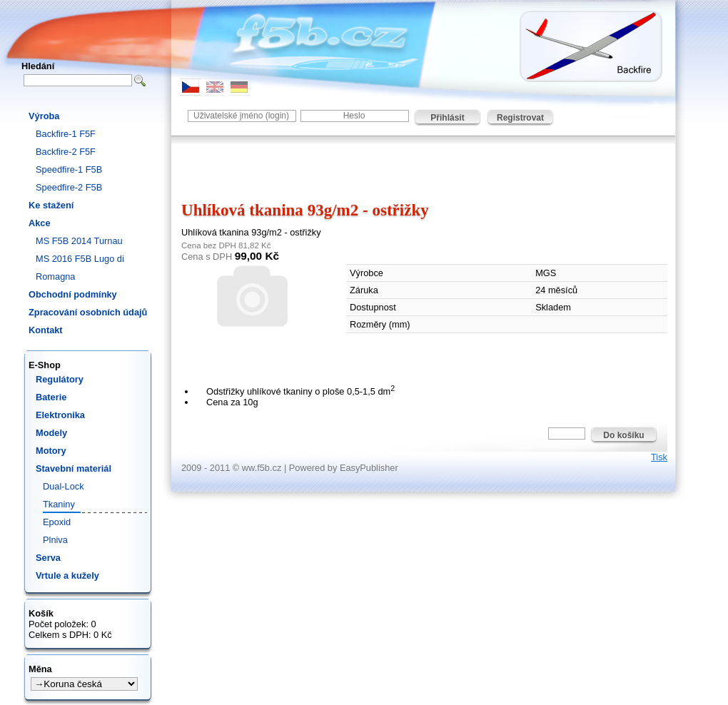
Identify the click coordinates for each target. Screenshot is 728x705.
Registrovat (520, 118)
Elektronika (60, 415)
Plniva (55, 540)
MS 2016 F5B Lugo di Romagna (80, 268)
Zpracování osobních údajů (88, 312)
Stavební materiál (74, 468)
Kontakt (46, 330)
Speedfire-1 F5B (69, 169)
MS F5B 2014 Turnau (79, 241)
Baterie (51, 397)
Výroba (44, 116)
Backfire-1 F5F (66, 134)
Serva (48, 558)
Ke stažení (51, 205)
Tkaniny (59, 504)
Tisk (659, 457)
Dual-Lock (64, 486)
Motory (51, 451)
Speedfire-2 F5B (69, 187)
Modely (51, 433)
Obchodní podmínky (73, 294)
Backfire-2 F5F (66, 152)
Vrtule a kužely (67, 575)
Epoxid (57, 522)
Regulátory (60, 379)
